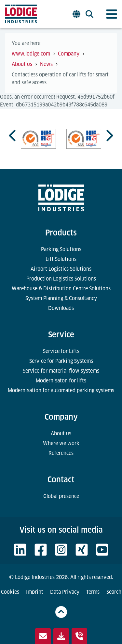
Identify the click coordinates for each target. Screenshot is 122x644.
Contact (61, 480)
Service (61, 335)
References (61, 453)
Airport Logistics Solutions (61, 269)
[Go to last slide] (13, 136)
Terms (93, 592)
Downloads (61, 308)
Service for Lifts (61, 351)
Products (61, 233)
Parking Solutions (61, 249)
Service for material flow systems (61, 371)
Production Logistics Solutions (61, 279)
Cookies (10, 592)
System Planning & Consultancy (61, 298)
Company (61, 417)
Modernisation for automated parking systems (61, 390)
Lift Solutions (61, 259)
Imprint (35, 592)
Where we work (61, 443)
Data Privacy (65, 592)
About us (61, 434)
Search (114, 592)
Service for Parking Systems (61, 361)
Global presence (61, 496)
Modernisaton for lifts (61, 381)
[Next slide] (109, 136)
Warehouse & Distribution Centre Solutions (61, 289)
